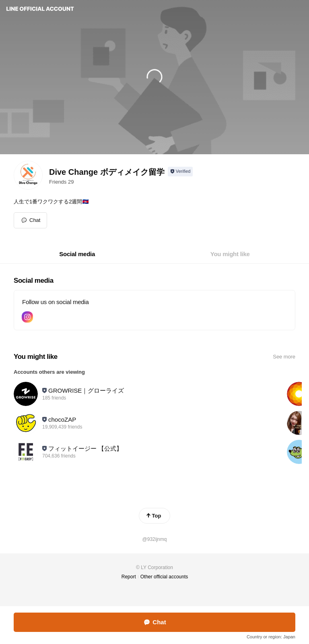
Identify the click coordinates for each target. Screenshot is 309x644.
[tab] (77, 254)
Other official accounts (164, 577)
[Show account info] (180, 172)
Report (129, 577)
